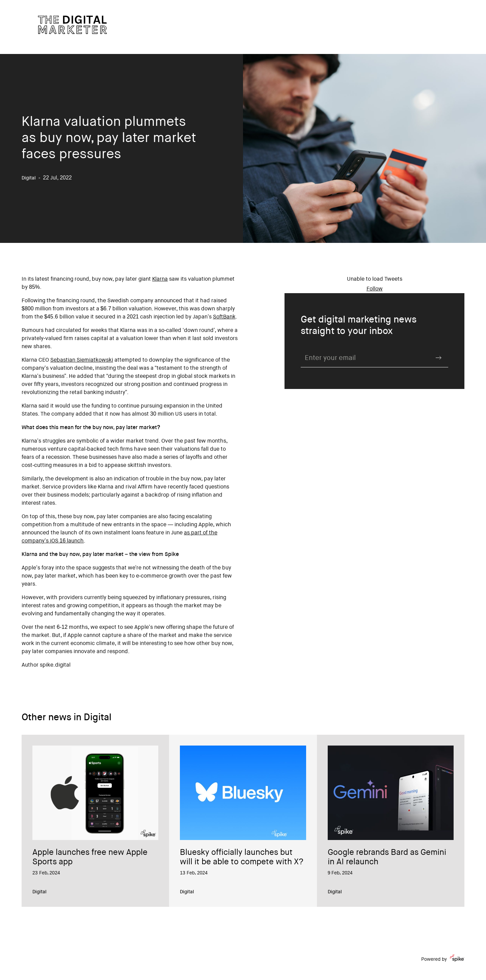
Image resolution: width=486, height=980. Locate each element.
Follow (375, 289)
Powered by (443, 959)
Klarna (160, 279)
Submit (439, 358)
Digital (39, 892)
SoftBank (224, 317)
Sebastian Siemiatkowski (82, 360)
